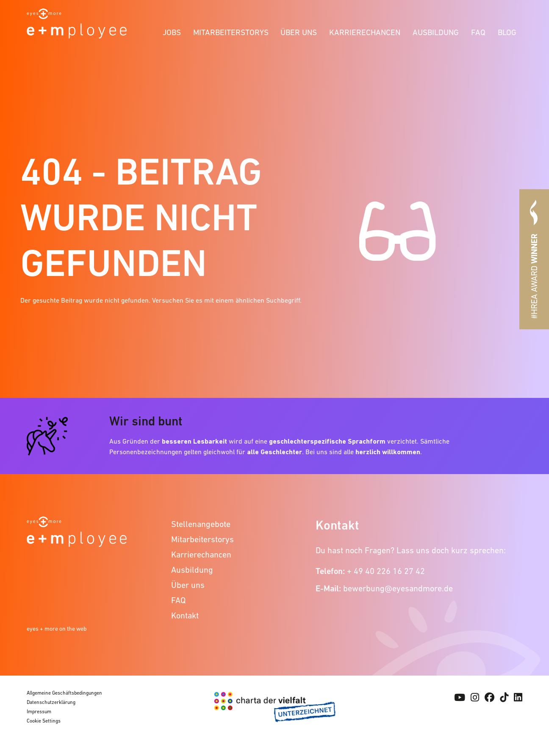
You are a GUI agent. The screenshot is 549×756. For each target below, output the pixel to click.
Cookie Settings (44, 721)
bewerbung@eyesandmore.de (398, 588)
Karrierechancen (365, 32)
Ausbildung (436, 32)
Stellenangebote (201, 524)
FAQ (478, 32)
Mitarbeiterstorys (231, 32)
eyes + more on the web (57, 629)
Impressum (39, 712)
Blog (507, 32)
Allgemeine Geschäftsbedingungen (64, 693)
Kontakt (185, 615)
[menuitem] (172, 31)
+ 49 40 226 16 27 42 (386, 571)
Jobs (172, 32)
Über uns (299, 32)
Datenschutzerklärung (51, 702)
